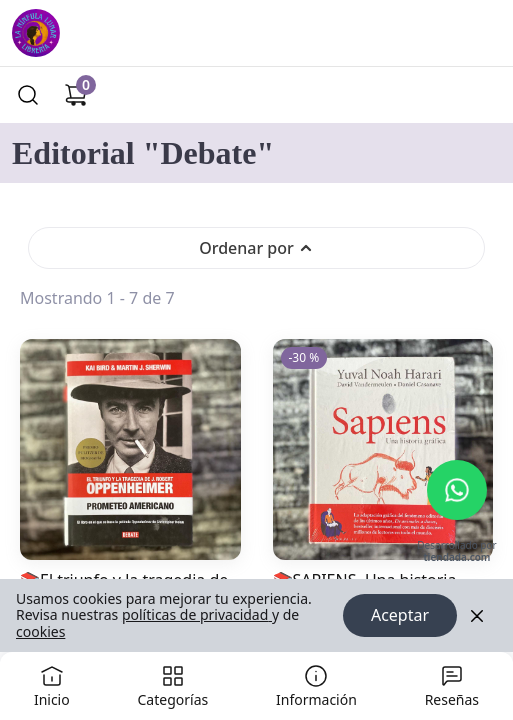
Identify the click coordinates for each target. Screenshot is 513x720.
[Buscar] (28, 95)
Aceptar (400, 616)
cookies (40, 631)
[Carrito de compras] (76, 95)
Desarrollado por (456, 552)
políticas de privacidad (197, 615)
